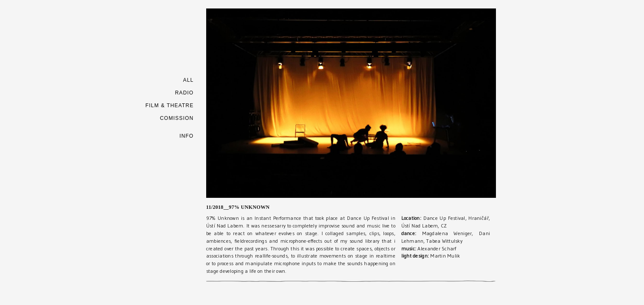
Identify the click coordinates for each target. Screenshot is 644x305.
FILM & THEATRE (170, 105)
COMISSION (177, 118)
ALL (188, 80)
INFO (186, 136)
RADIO (184, 93)
